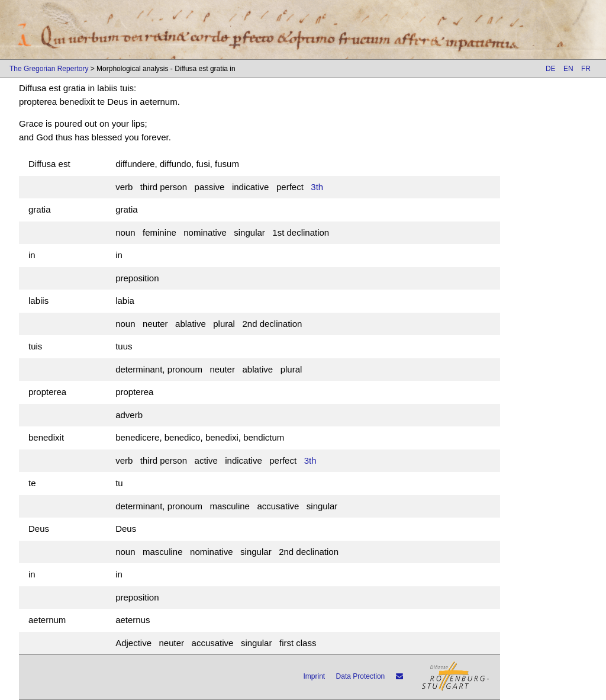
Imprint (315, 676)
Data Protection (361, 676)
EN (568, 69)
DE (551, 69)
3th (317, 187)
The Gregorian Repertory (49, 69)
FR (586, 69)
